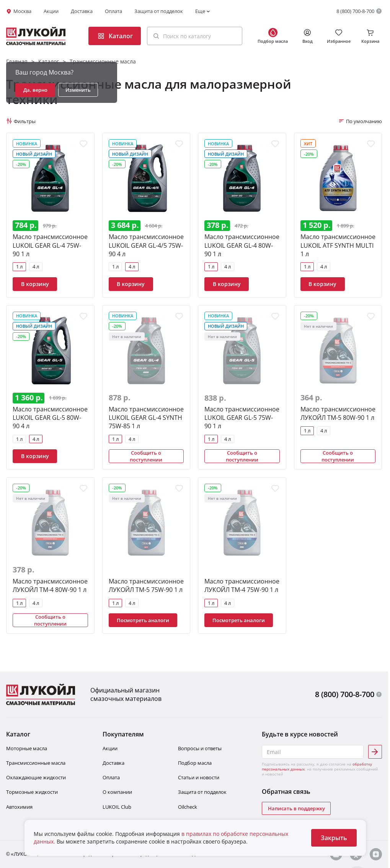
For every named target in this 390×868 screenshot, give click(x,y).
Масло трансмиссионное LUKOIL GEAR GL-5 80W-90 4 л (50, 418)
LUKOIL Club (117, 807)
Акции (51, 11)
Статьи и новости (199, 777)
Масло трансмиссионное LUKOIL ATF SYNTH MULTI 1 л (338, 245)
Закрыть (334, 838)
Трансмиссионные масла (103, 61)
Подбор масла (195, 763)
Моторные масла (27, 748)
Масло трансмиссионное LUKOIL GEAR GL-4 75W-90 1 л (50, 245)
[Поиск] (156, 36)
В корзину (35, 284)
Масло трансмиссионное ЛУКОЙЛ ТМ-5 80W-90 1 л (338, 413)
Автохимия (19, 807)
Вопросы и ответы (200, 748)
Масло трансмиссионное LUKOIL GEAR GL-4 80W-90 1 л (242, 245)
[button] (195, 36)
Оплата (113, 11)
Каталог (49, 61)
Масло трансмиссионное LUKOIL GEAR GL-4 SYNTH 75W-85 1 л (146, 418)
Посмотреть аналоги (143, 620)
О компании (117, 792)
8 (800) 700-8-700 (355, 11)
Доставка (82, 11)
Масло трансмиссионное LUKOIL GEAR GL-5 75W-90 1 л (242, 418)
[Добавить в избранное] (83, 144)
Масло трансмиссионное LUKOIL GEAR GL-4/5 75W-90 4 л (146, 245)
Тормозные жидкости (32, 792)
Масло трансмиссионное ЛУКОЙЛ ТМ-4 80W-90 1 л (50, 585)
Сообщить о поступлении (146, 456)
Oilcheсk (188, 807)
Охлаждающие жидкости (36, 777)
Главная (17, 61)
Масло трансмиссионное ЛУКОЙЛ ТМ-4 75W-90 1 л (242, 585)
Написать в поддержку (296, 808)
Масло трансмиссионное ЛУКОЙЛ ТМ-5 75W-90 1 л (146, 585)
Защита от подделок (159, 11)
